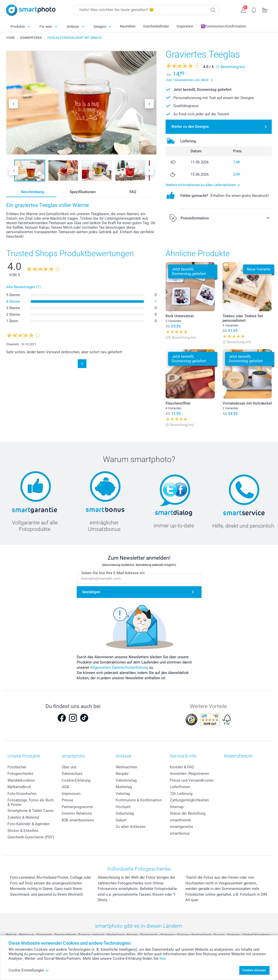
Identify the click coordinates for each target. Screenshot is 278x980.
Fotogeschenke (20, 774)
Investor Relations (77, 813)
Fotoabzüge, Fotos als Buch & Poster (31, 802)
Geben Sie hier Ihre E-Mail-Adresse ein (113, 573)
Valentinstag (126, 780)
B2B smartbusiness (78, 820)
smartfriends (180, 820)
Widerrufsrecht (238, 756)
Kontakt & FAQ (182, 767)
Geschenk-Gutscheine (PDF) (31, 837)
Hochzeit (123, 807)
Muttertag (124, 787)
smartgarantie (181, 827)
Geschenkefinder (156, 26)
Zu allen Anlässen (131, 827)
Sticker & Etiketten (23, 831)
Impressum (71, 794)
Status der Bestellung (188, 813)
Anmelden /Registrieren (189, 774)
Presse (67, 800)
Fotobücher (17, 767)
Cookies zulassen (254, 970)
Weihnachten (126, 767)
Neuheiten (128, 26)
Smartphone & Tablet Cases (31, 811)
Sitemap (177, 807)
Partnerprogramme (77, 807)
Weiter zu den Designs (190, 127)
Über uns (69, 767)
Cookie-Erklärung (76, 780)
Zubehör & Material (23, 817)
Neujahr (122, 774)
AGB (65, 787)
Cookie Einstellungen (29, 970)
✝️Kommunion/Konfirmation (223, 26)
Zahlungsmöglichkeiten (189, 800)
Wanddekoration (21, 780)
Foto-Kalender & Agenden (28, 824)
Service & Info (183, 756)
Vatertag (123, 794)
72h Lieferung (181, 794)
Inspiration (185, 26)
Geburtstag (125, 813)
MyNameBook (19, 787)
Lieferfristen (180, 787)
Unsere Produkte (24, 756)
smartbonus (180, 833)
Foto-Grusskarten (22, 794)
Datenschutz (72, 774)
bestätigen (91, 592)
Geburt (121, 820)
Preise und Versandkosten (192, 780)
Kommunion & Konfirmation (139, 800)
